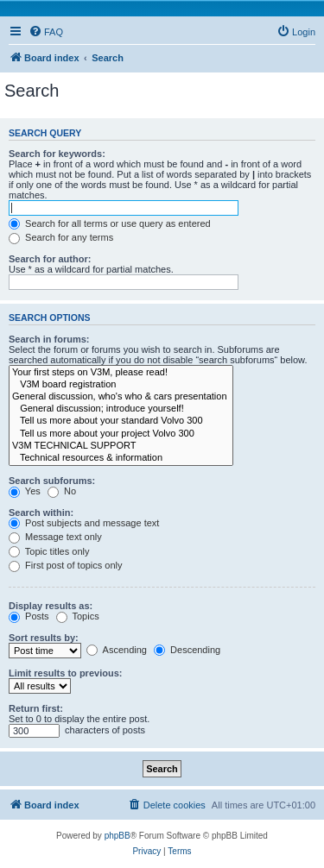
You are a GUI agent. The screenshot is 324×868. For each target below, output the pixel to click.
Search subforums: (52, 481)
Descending (187, 650)
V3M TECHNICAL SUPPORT (121, 446)
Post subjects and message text (84, 523)
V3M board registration (121, 385)
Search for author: (50, 259)
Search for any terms (61, 237)
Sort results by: (44, 638)
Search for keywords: (57, 154)
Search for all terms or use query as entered (110, 223)
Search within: (41, 513)
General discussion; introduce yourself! (121, 409)
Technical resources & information (121, 458)
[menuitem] (46, 32)
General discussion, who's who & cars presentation (121, 397)
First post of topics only (66, 565)
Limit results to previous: (65, 673)
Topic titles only (49, 551)
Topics (78, 616)
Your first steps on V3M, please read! (121, 373)
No (62, 491)
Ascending (117, 650)
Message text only (55, 537)
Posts (29, 616)
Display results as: (51, 606)
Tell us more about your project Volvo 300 (121, 434)
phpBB (118, 836)
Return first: (36, 708)
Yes (25, 491)
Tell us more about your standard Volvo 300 (121, 421)
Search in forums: (49, 339)
